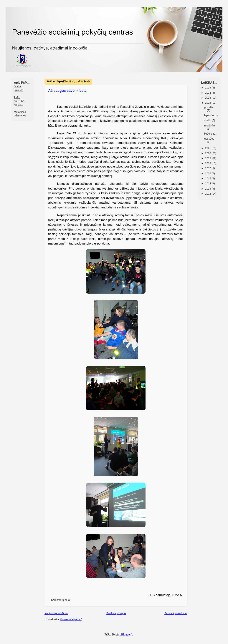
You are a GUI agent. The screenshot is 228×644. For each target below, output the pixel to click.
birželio (209, 134)
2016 (208, 173)
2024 (208, 93)
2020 (208, 153)
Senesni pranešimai (176, 613)
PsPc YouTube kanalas (19, 101)
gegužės (209, 139)
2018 (208, 163)
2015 (208, 178)
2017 (208, 168)
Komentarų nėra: (61, 600)
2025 (208, 88)
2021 (208, 148)
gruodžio (209, 107)
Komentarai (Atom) (71, 619)
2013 (208, 189)
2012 (208, 194)
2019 (208, 158)
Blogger (126, 634)
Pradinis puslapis (116, 613)
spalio (208, 120)
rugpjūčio (210, 126)
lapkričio (209, 115)
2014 (208, 183)
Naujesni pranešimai (56, 613)
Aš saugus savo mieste (67, 91)
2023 (208, 98)
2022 (208, 103)
